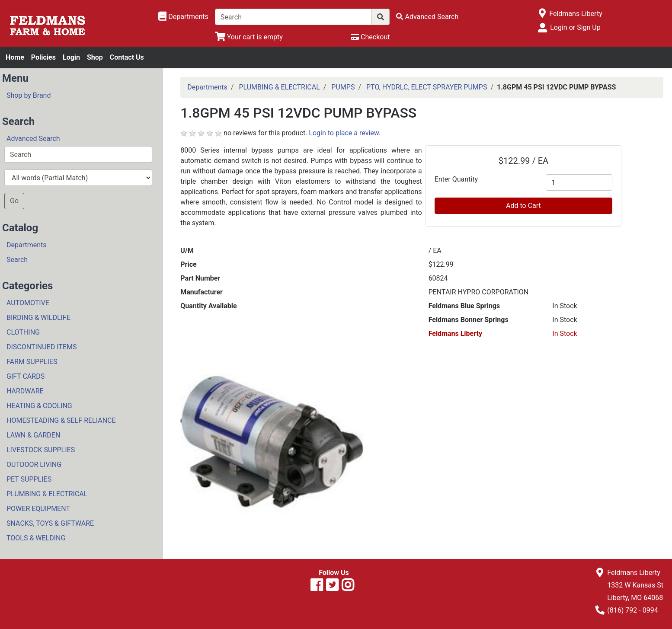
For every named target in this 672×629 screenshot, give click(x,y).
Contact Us (127, 57)
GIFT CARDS (26, 376)
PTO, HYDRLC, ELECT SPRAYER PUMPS (427, 87)
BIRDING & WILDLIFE (38, 318)
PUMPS (343, 87)
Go (14, 201)
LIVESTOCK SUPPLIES (41, 450)
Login (71, 57)
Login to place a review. (345, 133)
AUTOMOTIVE (28, 303)
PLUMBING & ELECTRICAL (47, 494)
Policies (43, 57)
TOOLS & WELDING (36, 538)
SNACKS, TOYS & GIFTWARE (50, 523)
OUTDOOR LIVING (34, 465)
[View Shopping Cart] (249, 37)
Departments (27, 245)
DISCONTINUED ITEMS (42, 347)
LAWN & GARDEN (33, 435)
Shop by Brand (29, 95)
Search (17, 260)
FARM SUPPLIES (32, 362)
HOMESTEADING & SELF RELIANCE (61, 420)
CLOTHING (23, 332)
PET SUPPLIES (29, 479)
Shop (95, 57)
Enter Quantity (456, 179)
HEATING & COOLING (39, 406)
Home (15, 57)
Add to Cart (523, 206)
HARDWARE (25, 391)
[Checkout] (370, 37)
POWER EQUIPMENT (38, 509)
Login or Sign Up (575, 27)
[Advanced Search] (427, 17)
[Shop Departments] (183, 17)
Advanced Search (33, 139)
